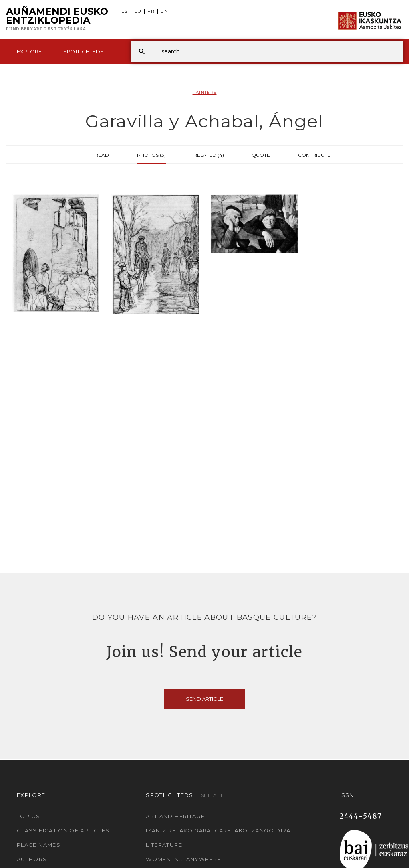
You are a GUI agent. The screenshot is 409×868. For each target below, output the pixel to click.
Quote (261, 154)
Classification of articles (63, 830)
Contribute (314, 154)
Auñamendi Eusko (57, 20)
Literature (164, 845)
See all (213, 795)
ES (125, 11)
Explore (29, 51)
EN (164, 11)
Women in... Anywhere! (184, 859)
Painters (205, 92)
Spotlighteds (83, 51)
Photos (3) (151, 154)
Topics (28, 816)
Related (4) (209, 154)
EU (138, 11)
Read (102, 154)
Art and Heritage (175, 816)
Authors (32, 859)
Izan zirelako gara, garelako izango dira (218, 830)
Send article (204, 699)
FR (151, 11)
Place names (39, 845)
